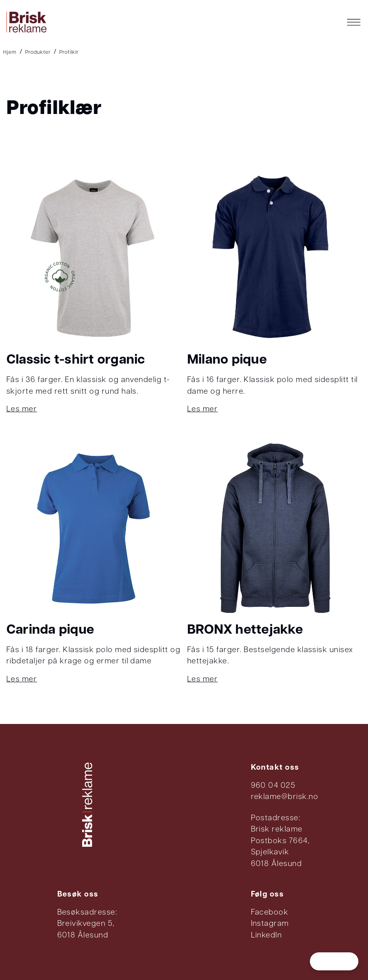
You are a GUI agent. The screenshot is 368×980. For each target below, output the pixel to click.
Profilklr (69, 52)
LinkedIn (267, 936)
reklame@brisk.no (285, 797)
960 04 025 (273, 786)
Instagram (270, 924)
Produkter (38, 52)
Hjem (10, 52)
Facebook (270, 913)
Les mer (22, 410)
